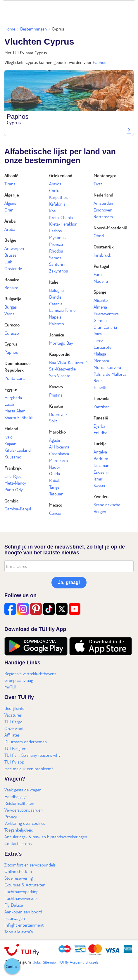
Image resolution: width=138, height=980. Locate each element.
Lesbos (55, 231)
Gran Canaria (105, 327)
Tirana (10, 184)
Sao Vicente (60, 375)
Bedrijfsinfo (14, 708)
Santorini (57, 264)
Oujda (55, 473)
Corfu (54, 190)
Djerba (99, 426)
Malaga (100, 354)
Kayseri (100, 485)
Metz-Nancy (15, 483)
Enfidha (100, 432)
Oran (9, 210)
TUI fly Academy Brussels (78, 962)
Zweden (101, 496)
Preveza (56, 244)
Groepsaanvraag (19, 680)
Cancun (56, 513)
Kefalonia (57, 204)
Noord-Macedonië (110, 228)
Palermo (57, 324)
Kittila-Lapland (18, 450)
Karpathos (58, 197)
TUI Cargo (13, 722)
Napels (55, 317)
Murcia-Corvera (107, 367)
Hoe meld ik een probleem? (29, 769)
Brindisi (56, 297)
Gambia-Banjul (18, 509)
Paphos (99, 62)
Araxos (55, 184)
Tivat (98, 184)
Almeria (100, 307)
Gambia (11, 501)
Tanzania (101, 398)
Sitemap (49, 962)
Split (53, 421)
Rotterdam (103, 216)
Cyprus (11, 344)
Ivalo (8, 437)
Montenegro (105, 175)
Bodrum (101, 458)
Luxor (10, 404)
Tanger (55, 487)
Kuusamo (13, 457)
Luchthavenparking (21, 891)
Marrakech (58, 460)
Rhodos (56, 251)
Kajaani (11, 444)
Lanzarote (102, 347)
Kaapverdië (60, 354)
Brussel (11, 255)
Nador (55, 467)
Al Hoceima (59, 447)
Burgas (11, 307)
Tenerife (100, 387)
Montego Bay (61, 343)
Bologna (56, 290)
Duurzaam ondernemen (26, 742)
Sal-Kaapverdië (62, 369)
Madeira (101, 281)
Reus (98, 380)
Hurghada (13, 397)
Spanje (100, 292)
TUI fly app (14, 762)
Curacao (12, 333)
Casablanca (59, 453)
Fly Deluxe (14, 905)
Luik (8, 262)
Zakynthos (58, 271)
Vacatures (13, 715)
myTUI (10, 687)
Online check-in (18, 871)
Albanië (11, 175)
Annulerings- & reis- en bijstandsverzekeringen (46, 837)
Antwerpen (14, 248)
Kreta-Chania (61, 217)
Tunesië (101, 418)
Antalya (100, 452)
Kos (52, 211)
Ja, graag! (69, 582)
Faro (98, 274)
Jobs (37, 962)
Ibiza (98, 334)
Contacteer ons (18, 843)
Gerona (100, 320)
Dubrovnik (58, 414)
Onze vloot (14, 728)
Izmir (98, 479)
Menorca (101, 360)
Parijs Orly (14, 490)
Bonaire (12, 280)
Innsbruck (102, 255)
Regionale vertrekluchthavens (30, 673)
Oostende (13, 268)
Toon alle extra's (19, 932)
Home (10, 29)
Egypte (11, 389)
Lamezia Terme (62, 310)
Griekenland (61, 175)
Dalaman (101, 465)
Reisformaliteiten (19, 803)
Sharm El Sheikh (19, 417)
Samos (55, 258)
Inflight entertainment (24, 925)
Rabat (54, 480)
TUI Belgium (15, 748)
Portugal (101, 266)
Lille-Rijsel (13, 476)
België (10, 240)
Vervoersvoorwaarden (24, 810)
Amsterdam (104, 203)
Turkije (100, 444)
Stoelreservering (19, 878)
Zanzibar (101, 407)
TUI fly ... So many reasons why (32, 755)
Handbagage (15, 796)
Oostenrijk (104, 247)
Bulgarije (13, 299)
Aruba (10, 221)
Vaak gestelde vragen (23, 790)
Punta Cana (15, 378)
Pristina (56, 395)
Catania (56, 304)
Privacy (11, 817)
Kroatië (56, 406)
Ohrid (99, 236)
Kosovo (56, 387)
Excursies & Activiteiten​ (25, 885)
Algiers (10, 203)
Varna (10, 314)
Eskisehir (101, 472)
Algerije (12, 195)
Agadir (55, 440)
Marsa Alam (15, 411)
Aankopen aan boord (23, 912)
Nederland (103, 195)
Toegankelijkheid (19, 830)
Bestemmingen (33, 29)
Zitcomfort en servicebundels (30, 865)
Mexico (56, 505)
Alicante (101, 300)
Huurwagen (15, 918)
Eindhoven (103, 210)
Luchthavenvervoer (21, 898)
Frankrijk (13, 468)
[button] (12, 966)
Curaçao (12, 325)
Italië (54, 282)
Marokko (57, 432)
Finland (11, 429)
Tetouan (56, 494)
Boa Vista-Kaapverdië (68, 362)
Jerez (98, 340)
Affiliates (12, 735)
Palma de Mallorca (110, 374)
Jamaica (57, 335)
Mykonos (57, 237)
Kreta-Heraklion (63, 224)
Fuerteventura (106, 314)
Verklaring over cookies (25, 823)
